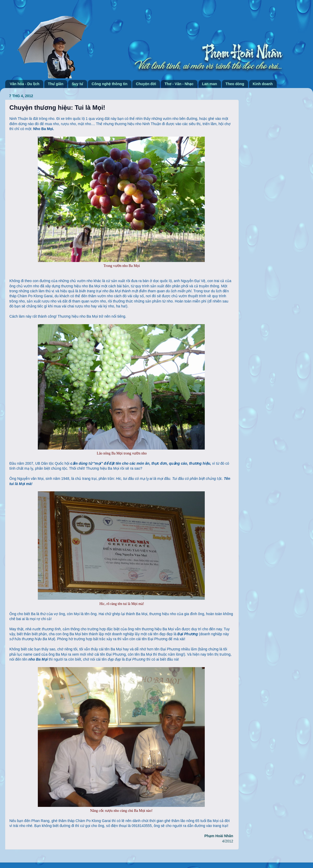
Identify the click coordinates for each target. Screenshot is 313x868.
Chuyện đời (146, 84)
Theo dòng (235, 84)
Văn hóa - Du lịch (25, 84)
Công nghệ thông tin (109, 84)
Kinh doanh (263, 84)
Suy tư (77, 84)
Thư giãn (56, 84)
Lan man (210, 84)
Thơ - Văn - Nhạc (179, 84)
